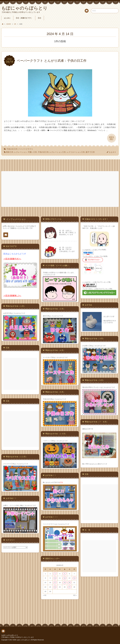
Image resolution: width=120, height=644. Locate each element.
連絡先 (87, 11)
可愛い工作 (32, 152)
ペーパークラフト (26, 149)
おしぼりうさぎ (109, 316)
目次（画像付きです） (24, 18)
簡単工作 (10, 152)
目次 (40, 18)
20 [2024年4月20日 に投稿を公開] (69, 583)
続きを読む (112, 138)
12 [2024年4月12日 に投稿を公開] (65, 578)
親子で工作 (90, 152)
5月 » (75, 595)
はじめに (7, 18)
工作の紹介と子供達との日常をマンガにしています (18, 637)
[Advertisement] (60, 189)
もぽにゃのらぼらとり (10, 635)
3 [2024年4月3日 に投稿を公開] (55, 574)
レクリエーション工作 (76, 152)
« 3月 (45, 595)
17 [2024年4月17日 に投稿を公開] (55, 583)
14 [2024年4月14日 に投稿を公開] (74, 578)
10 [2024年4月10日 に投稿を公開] (55, 578)
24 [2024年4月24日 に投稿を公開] (55, 587)
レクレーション (21, 152)
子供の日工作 (12, 149)
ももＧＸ (112, 152)
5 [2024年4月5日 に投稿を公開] (65, 574)
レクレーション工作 (58, 152)
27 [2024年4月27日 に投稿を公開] (69, 587)
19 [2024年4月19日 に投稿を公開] (65, 583)
